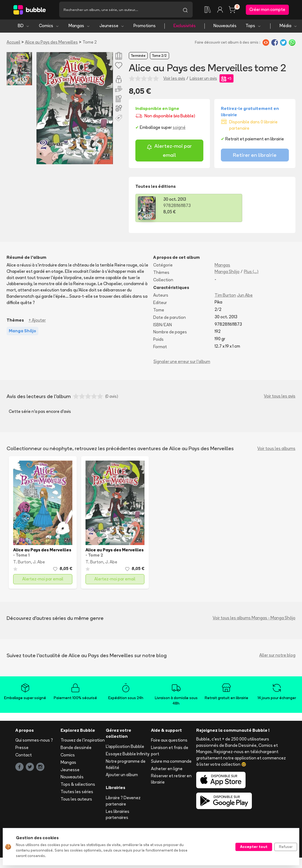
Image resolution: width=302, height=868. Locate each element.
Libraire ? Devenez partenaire (123, 802)
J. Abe (39, 563)
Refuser (286, 847)
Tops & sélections (78, 785)
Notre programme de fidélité (126, 765)
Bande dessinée (76, 749)
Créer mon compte (267, 10)
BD (24, 27)
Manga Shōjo (227, 272)
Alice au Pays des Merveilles (51, 43)
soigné (179, 128)
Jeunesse (112, 27)
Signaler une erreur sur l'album (182, 362)
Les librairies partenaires (118, 815)
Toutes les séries (77, 793)
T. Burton (22, 563)
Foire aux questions (169, 741)
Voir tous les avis (280, 397)
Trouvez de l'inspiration (83, 741)
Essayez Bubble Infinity (128, 755)
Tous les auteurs (76, 800)
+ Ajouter (37, 321)
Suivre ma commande (171, 762)
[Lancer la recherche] (185, 10)
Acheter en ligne (167, 769)
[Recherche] (119, 10)
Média (288, 27)
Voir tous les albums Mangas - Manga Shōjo (254, 619)
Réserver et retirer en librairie (171, 780)
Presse (22, 749)
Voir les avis (174, 79)
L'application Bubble (125, 748)
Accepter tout (254, 847)
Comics (49, 27)
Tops (253, 27)
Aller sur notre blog (277, 656)
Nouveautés (225, 27)
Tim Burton (225, 296)
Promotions (145, 27)
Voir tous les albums (276, 449)
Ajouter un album (122, 776)
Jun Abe (245, 296)
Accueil (13, 43)
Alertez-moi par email (169, 151)
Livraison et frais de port (170, 752)
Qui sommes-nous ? (34, 741)
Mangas (79, 27)
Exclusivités (185, 27)
